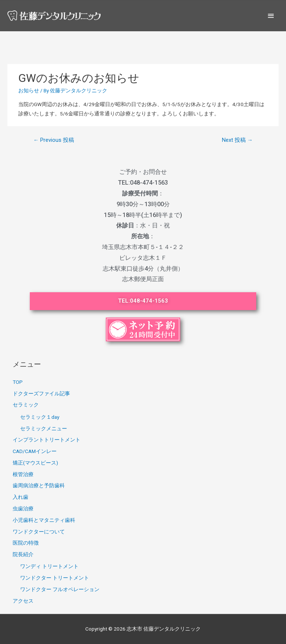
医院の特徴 (26, 543)
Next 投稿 (237, 140)
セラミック (26, 405)
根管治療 (23, 474)
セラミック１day (40, 417)
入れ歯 (20, 497)
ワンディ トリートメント (49, 566)
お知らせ (29, 90)
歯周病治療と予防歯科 (39, 485)
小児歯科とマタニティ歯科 (44, 520)
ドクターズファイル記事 (41, 393)
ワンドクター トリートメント (55, 578)
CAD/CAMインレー (35, 451)
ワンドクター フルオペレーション (60, 589)
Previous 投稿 (54, 140)
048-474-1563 (149, 183)
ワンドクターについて (39, 532)
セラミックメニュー (44, 428)
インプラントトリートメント (47, 440)
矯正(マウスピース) (35, 463)
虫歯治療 (23, 508)
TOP (18, 382)
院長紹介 (23, 554)
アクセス (23, 601)
